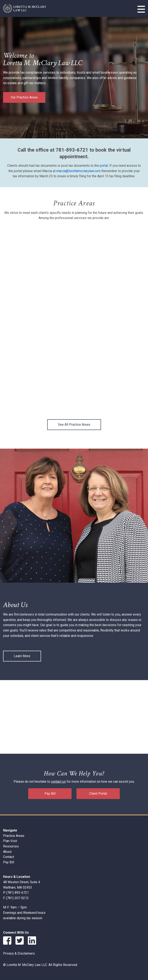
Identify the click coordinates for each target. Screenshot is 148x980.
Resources (11, 846)
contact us (58, 782)
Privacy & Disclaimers (19, 953)
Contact (9, 857)
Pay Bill (50, 794)
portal (104, 166)
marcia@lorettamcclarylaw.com (78, 171)
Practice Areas (14, 836)
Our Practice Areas (24, 97)
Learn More (22, 656)
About (7, 852)
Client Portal (98, 794)
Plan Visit (10, 841)
